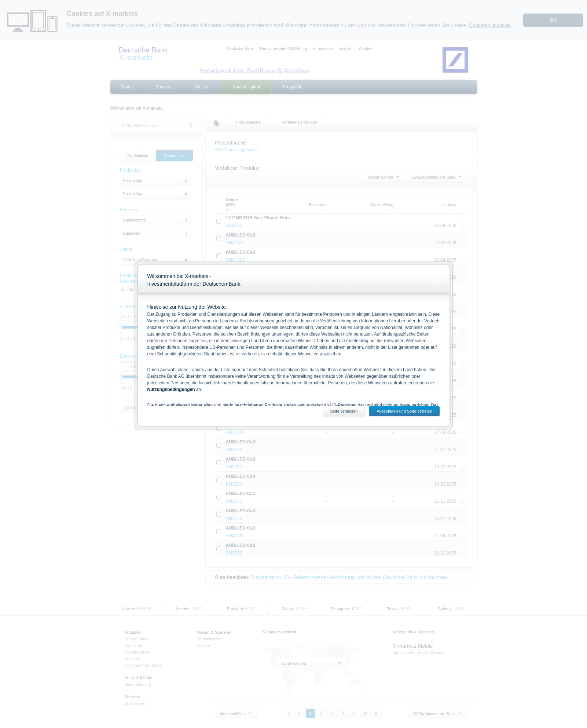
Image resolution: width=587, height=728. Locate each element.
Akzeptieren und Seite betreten (404, 411)
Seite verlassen (344, 411)
